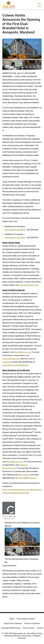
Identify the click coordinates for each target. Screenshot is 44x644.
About (12, 619)
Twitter (21, 478)
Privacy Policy (29, 628)
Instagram (32, 478)
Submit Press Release (13, 623)
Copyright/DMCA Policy (11, 628)
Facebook (6, 362)
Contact (40, 628)
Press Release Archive (26, 619)
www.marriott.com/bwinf (15, 238)
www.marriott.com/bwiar (15, 230)
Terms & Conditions (32, 623)
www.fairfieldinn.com (11, 359)
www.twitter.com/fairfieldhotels (15, 365)
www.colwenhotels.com (29, 285)
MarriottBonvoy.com (22, 352)
